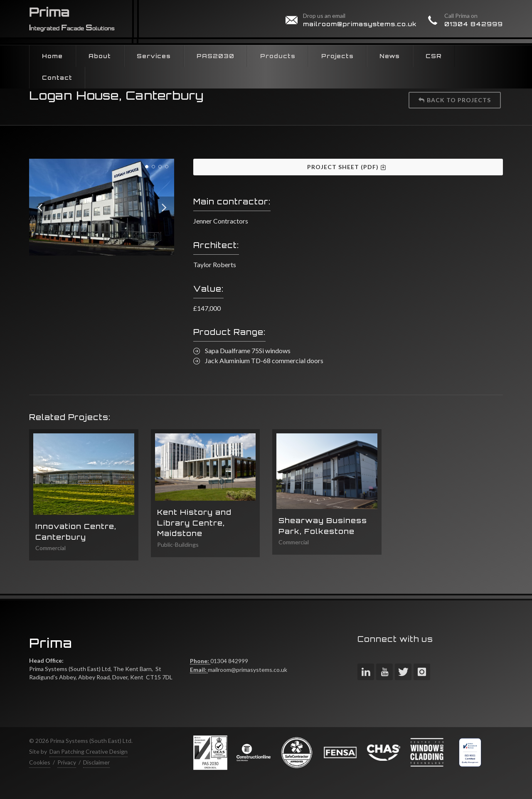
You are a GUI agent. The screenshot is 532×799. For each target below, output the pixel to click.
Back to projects (455, 100)
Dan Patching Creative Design (89, 751)
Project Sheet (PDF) (347, 167)
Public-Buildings (178, 545)
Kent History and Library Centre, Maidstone (194, 523)
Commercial (50, 548)
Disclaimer (96, 762)
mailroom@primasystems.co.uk (360, 24)
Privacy (67, 762)
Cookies (40, 762)
